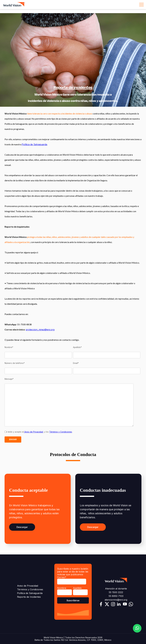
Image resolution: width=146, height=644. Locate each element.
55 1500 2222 (116, 592)
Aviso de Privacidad (33, 432)
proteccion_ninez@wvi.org (40, 330)
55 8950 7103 (116, 596)
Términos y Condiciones (61, 432)
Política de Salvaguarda (34, 144)
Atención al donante (116, 589)
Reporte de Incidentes (29, 597)
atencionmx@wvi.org (116, 600)
